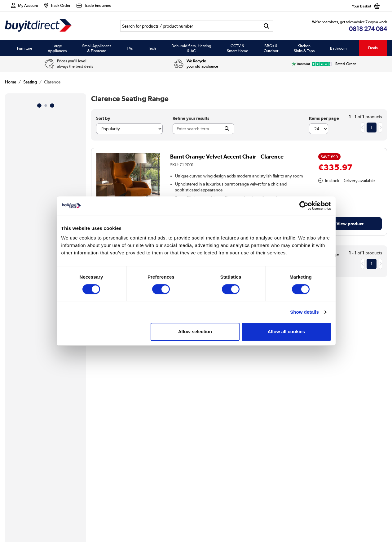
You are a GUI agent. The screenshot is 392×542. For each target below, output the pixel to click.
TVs (130, 48)
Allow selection (195, 331)
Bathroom (338, 48)
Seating (30, 82)
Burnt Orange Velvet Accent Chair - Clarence (227, 157)
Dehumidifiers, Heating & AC (191, 48)
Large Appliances (57, 48)
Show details (304, 312)
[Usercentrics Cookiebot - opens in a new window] (304, 206)
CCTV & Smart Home (238, 48)
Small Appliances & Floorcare (97, 48)
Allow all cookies (286, 331)
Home (11, 82)
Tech (152, 48)
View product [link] (350, 224)
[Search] (190, 26)
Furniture (25, 48)
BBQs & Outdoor (271, 48)
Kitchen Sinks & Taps (304, 48)
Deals (373, 48)
